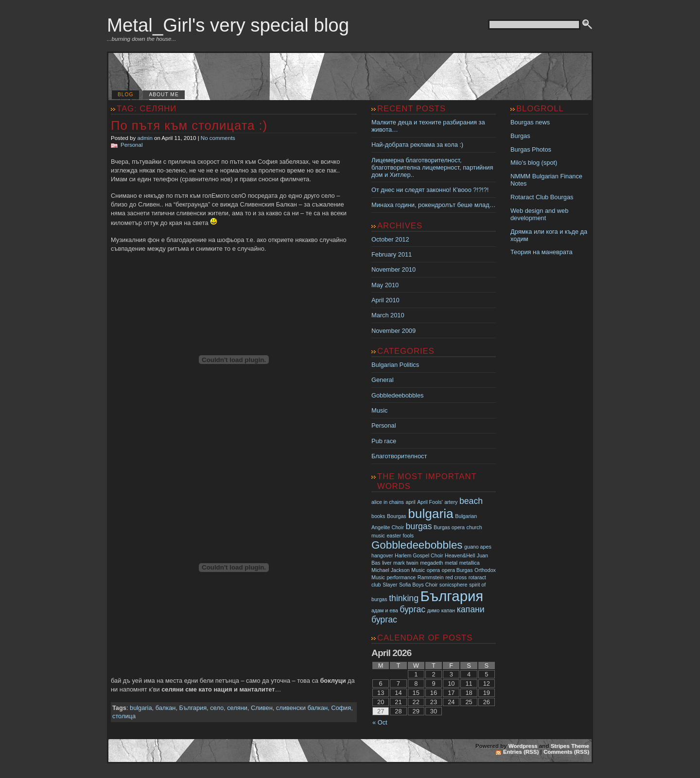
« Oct (380, 722)
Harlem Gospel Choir (419, 555)
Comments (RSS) (566, 752)
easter (394, 536)
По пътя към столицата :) (189, 125)
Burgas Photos (531, 149)
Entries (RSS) (521, 752)
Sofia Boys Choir (418, 585)
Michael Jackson (391, 570)
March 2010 (388, 315)
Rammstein (431, 577)
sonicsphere (453, 585)
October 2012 (390, 239)
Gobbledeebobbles (397, 395)
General (383, 380)
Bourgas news (530, 122)
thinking (404, 598)
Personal (131, 145)
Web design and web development (539, 214)
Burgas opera (449, 527)
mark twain (406, 563)
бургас (412, 609)
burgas (419, 526)
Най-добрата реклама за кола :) (417, 145)
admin (145, 138)
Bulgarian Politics (395, 365)
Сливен (262, 708)
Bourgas (397, 516)
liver (387, 563)
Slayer (390, 585)
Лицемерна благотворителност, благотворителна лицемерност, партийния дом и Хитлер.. (432, 167)
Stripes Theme (570, 746)
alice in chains (388, 502)
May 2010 (385, 285)
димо (433, 610)
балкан (166, 708)
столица (124, 716)
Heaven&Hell (460, 555)
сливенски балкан (302, 708)
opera (433, 570)
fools (409, 536)
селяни (237, 708)
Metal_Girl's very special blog (228, 25)
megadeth (431, 563)
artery (451, 502)
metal (451, 563)
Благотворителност (399, 456)
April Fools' (430, 502)
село (217, 708)
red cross (456, 577)
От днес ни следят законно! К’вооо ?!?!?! (430, 190)
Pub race (384, 441)
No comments (218, 138)
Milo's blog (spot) (534, 163)
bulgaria (141, 708)
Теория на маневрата (542, 252)
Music (379, 410)
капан (448, 610)
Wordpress (523, 746)
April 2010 (385, 300)
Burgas (520, 136)
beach (471, 501)
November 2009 (394, 331)
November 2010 (394, 269)
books (378, 516)
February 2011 (392, 254)
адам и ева (385, 610)
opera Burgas (457, 570)
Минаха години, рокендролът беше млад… (433, 205)
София (341, 708)
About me (164, 95)
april (411, 502)
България (193, 708)
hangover (382, 555)
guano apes (478, 547)
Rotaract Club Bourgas (542, 197)
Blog (125, 95)
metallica (470, 563)
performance (401, 577)
